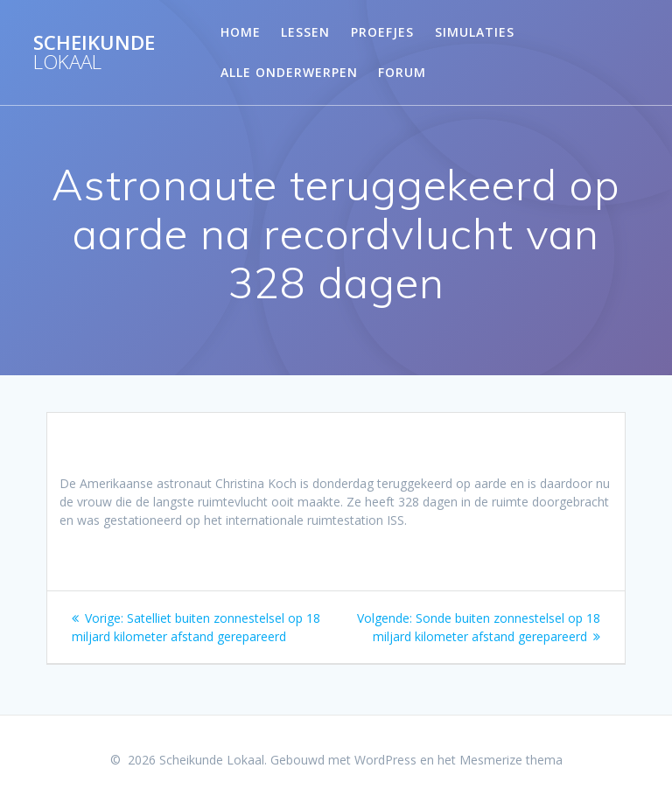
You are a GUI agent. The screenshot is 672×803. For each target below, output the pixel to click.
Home (241, 32)
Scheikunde (94, 53)
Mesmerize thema (511, 760)
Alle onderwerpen (289, 72)
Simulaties (475, 32)
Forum (402, 72)
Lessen (305, 32)
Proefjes (382, 32)
